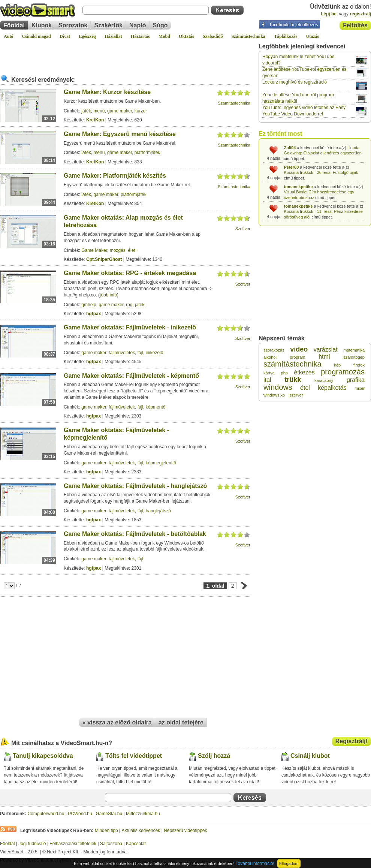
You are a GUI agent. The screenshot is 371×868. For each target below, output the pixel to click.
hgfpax (93, 314)
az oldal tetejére (181, 722)
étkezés (304, 372)
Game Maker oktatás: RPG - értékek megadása (130, 273)
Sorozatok (73, 25)
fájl (140, 353)
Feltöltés (355, 25)
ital (267, 380)
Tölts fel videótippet (134, 756)
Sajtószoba (111, 844)
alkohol (270, 357)
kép (337, 365)
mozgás (118, 250)
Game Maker (94, 250)
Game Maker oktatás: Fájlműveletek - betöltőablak (135, 534)
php (284, 373)
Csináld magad (37, 36)
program (298, 357)
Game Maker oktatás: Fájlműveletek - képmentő (131, 376)
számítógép (354, 357)
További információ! (255, 864)
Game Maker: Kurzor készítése (107, 92)
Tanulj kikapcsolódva (43, 756)
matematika (354, 350)
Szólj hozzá (214, 756)
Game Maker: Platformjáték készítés (115, 176)
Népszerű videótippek (185, 831)
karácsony (324, 380)
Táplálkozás (286, 36)
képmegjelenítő (161, 463)
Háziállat (113, 36)
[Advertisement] (126, 54)
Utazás (313, 36)
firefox (359, 365)
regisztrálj (360, 14)
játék (86, 111)
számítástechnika (292, 364)
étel (305, 388)
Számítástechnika (248, 36)
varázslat (326, 349)
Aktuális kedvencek (141, 831)
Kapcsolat (136, 844)
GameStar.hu (109, 814)
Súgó (160, 25)
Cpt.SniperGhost (104, 259)
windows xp (274, 395)
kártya (269, 373)
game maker (120, 111)
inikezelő (155, 353)
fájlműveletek (122, 353)
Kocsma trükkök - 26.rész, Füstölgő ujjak (321, 172)
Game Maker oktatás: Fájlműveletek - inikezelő (130, 327)
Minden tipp (106, 831)
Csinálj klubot (310, 756)
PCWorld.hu (80, 814)
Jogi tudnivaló (32, 844)
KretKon (95, 120)
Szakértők (108, 25)
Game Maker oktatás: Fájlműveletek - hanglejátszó (135, 486)
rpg (129, 305)
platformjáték (147, 153)
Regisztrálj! (352, 741)
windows (278, 387)
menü (99, 111)
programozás (343, 372)
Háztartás (140, 36)
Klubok (42, 25)
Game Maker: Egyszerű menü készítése (120, 134)
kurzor (141, 111)
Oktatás (186, 36)
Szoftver (243, 229)
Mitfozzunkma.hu (143, 814)
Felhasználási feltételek (73, 844)
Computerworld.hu (46, 814)
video (299, 349)
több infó (108, 295)
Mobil (164, 36)
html (324, 357)
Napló (138, 25)
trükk (293, 380)
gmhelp (89, 305)
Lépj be (329, 14)
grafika (356, 380)
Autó (8, 36)
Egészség (87, 36)
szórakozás (274, 350)
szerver (296, 395)
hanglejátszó (158, 511)
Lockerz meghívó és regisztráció (295, 82)
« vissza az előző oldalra (117, 722)
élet (131, 250)
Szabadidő (213, 36)
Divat (65, 36)
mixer (360, 388)
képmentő (156, 407)
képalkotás (332, 388)
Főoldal (14, 25)
